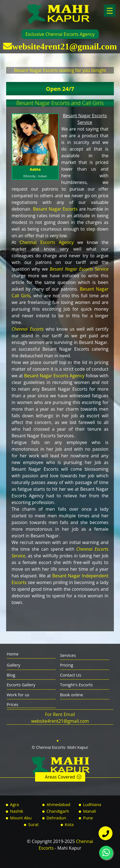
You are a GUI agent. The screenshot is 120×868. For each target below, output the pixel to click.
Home (13, 654)
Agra (14, 804)
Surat (33, 824)
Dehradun (56, 818)
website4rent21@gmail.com (64, 46)
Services (68, 655)
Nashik (17, 811)
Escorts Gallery (21, 685)
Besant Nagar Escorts (55, 209)
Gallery (14, 665)
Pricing (66, 665)
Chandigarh (58, 811)
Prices (13, 704)
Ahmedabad (58, 804)
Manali (90, 811)
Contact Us (70, 675)
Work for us (18, 695)
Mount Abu (21, 818)
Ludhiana (92, 804)
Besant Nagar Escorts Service (79, 269)
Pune (88, 818)
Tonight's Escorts (76, 685)
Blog (11, 675)
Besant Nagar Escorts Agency (54, 376)
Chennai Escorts (28, 329)
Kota (69, 824)
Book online (71, 695)
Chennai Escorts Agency (46, 242)
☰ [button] (110, 10)
